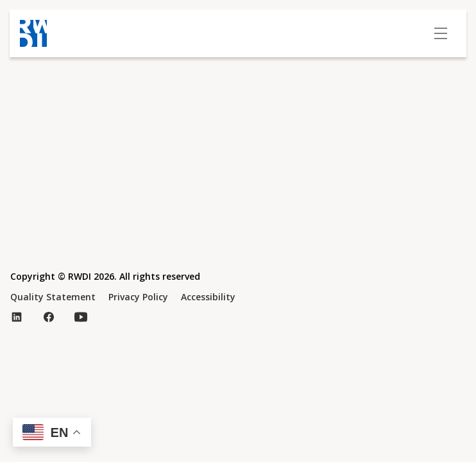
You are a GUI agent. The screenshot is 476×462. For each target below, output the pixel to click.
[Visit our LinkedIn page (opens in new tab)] (17, 317)
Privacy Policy (138, 297)
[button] (52, 432)
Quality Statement (53, 297)
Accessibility (208, 297)
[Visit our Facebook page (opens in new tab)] (49, 317)
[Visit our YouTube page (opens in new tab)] (81, 317)
